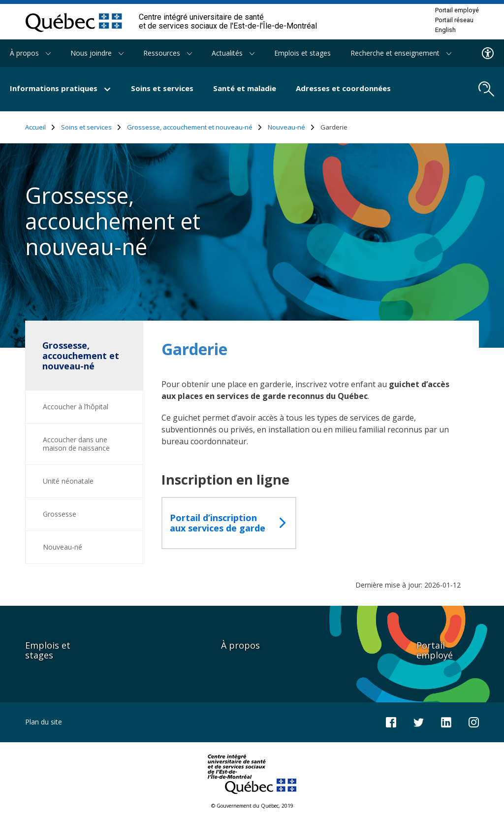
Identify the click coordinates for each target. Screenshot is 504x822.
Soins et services (162, 88)
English (445, 30)
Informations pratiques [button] (61, 88)
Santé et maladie (245, 88)
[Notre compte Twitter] (419, 721)
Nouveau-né (291, 127)
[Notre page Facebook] (391, 721)
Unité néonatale (68, 481)
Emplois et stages (302, 53)
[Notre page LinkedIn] (446, 721)
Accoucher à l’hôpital (76, 407)
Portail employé (457, 10)
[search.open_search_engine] (486, 89)
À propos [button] (30, 53)
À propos (240, 645)
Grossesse (60, 514)
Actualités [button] (233, 53)
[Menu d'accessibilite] (488, 53)
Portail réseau (454, 20)
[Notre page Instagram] (474, 721)
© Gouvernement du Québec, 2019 (252, 806)
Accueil (40, 127)
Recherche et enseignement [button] (401, 53)
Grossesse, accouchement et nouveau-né (194, 127)
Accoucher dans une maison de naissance (76, 444)
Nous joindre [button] (97, 53)
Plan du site (44, 722)
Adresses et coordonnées (343, 88)
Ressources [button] (168, 53)
